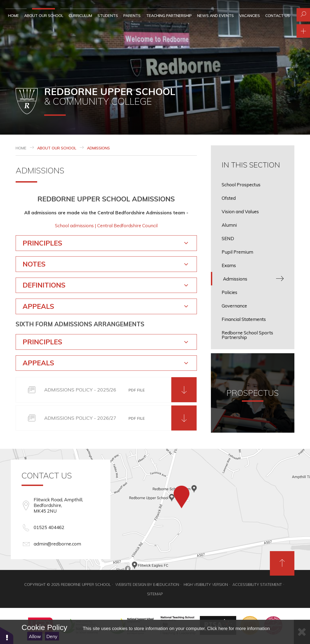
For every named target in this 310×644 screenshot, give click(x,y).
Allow (35, 636)
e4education (166, 584)
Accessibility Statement (257, 584)
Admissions (98, 148)
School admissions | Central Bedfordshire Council (106, 225)
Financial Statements (244, 319)
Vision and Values (240, 211)
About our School (57, 148)
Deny (52, 636)
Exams (229, 265)
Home (21, 148)
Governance (234, 306)
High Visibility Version (206, 584)
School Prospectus (241, 185)
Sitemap (155, 594)
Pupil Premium (237, 252)
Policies (229, 292)
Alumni (229, 225)
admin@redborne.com (57, 544)
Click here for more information (238, 629)
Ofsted (229, 198)
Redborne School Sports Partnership (247, 335)
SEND (228, 238)
